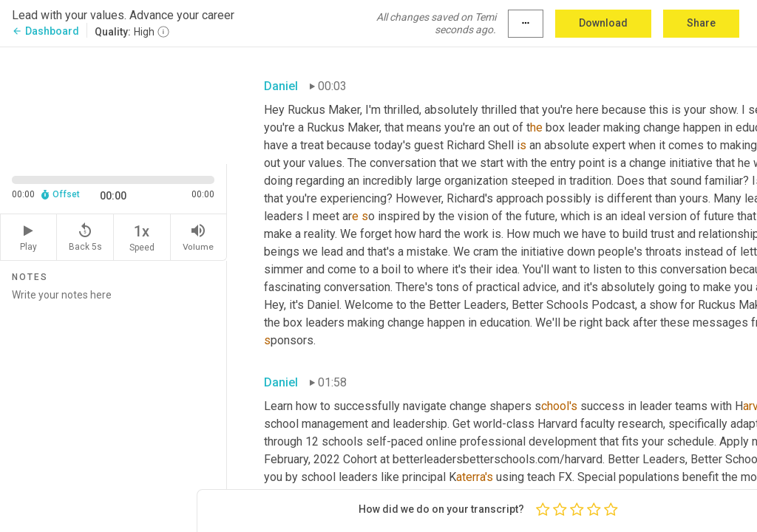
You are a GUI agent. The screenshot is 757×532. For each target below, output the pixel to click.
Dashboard (45, 31)
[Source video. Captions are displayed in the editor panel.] (113, 104)
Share (701, 23)
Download (603, 23)
